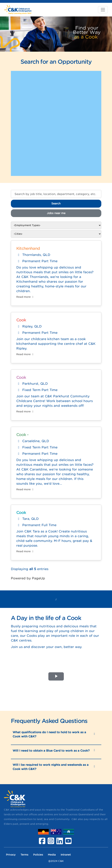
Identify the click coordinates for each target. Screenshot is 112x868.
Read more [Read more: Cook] (25, 354)
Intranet (66, 855)
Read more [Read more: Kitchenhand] (25, 297)
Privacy (11, 855)
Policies (38, 855)
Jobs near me (56, 213)
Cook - (22, 435)
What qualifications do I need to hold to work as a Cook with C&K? (49, 734)
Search (56, 203)
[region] (56, 407)
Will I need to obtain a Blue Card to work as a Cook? (51, 751)
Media (52, 855)
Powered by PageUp (28, 578)
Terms (24, 855)
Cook (21, 320)
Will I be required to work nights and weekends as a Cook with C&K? (51, 767)
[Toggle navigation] (103, 10)
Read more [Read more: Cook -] (25, 489)
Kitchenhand (28, 248)
